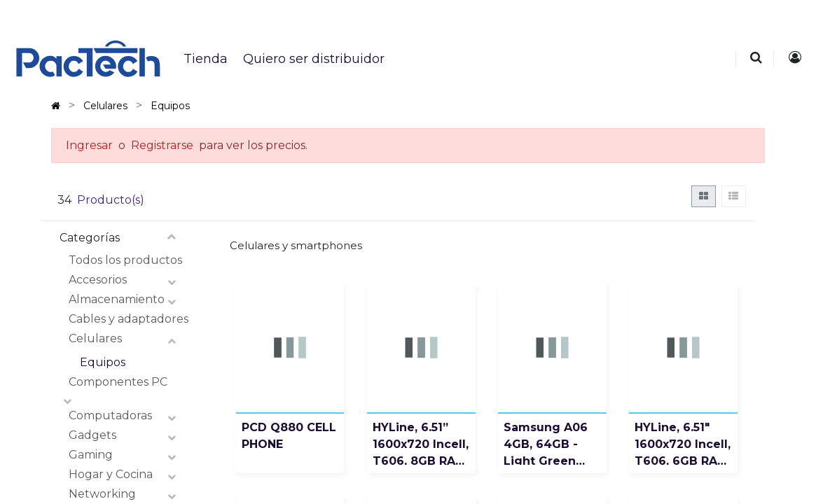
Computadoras (110, 415)
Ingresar (89, 145)
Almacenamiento (117, 299)
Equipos (103, 362)
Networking (102, 494)
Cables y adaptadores (129, 319)
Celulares (95, 338)
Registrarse (162, 145)
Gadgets (92, 435)
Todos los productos (125, 260)
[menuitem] (205, 59)
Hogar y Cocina (111, 474)
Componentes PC (118, 382)
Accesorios (98, 280)
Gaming (91, 455)
